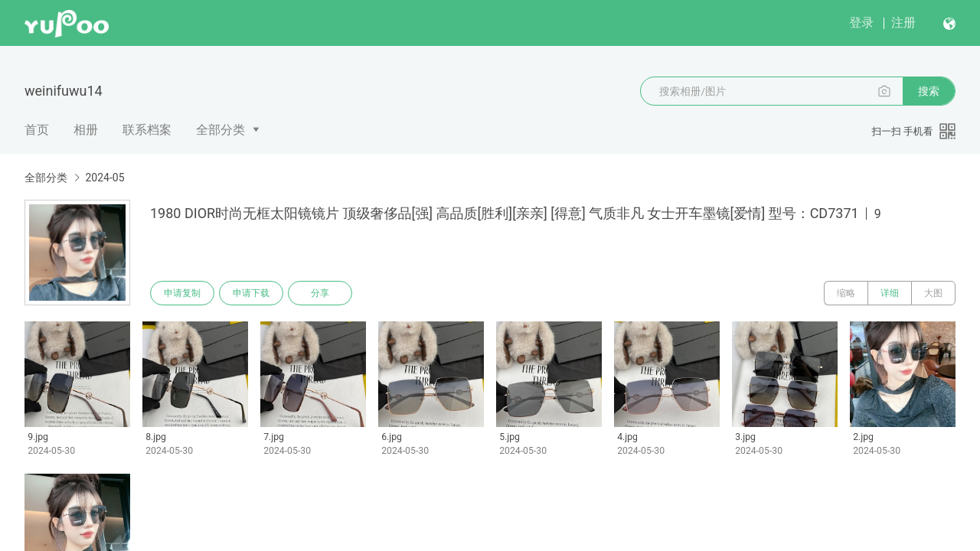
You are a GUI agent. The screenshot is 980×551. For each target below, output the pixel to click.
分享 (320, 293)
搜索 (929, 91)
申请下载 (251, 293)
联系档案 (147, 130)
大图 (933, 293)
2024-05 (105, 178)
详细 (890, 293)
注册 (903, 23)
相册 (86, 130)
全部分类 (220, 130)
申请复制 (182, 293)
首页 (37, 130)
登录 (861, 23)
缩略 (846, 293)
